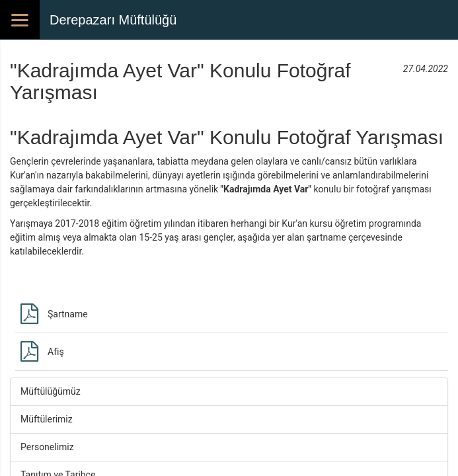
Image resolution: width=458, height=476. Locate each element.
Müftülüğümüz (51, 391)
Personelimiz (47, 447)
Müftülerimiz (47, 419)
